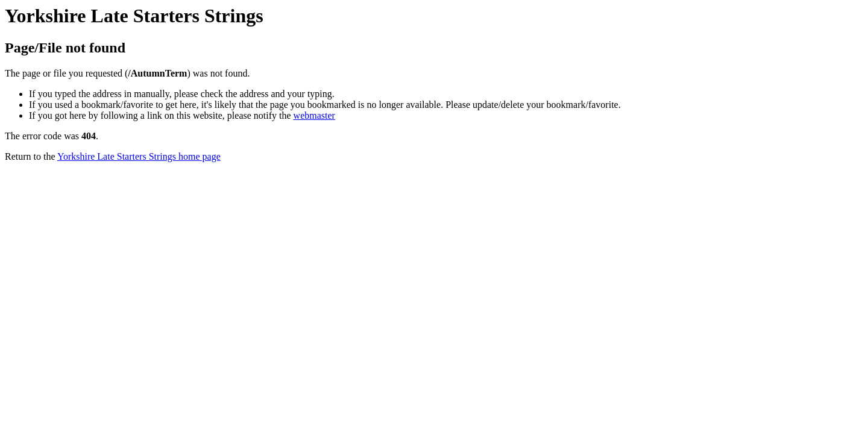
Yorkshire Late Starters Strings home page (139, 156)
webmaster (314, 115)
